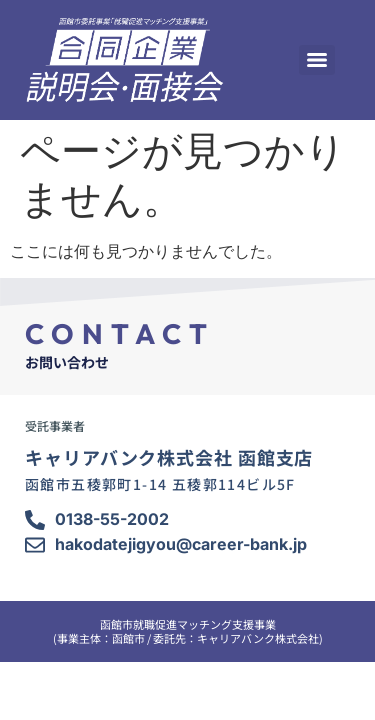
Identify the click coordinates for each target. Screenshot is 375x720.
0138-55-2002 (112, 519)
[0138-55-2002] (35, 520)
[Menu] (317, 60)
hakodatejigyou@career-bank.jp (181, 544)
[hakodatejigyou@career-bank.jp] (35, 545)
